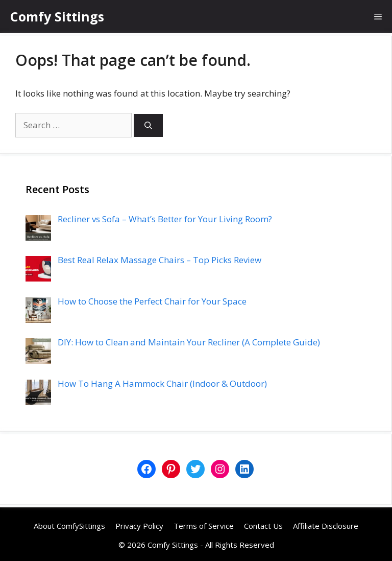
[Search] (148, 125)
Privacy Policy (139, 526)
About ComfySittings (69, 526)
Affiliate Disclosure (326, 526)
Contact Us (263, 526)
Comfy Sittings (57, 16)
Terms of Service (204, 526)
